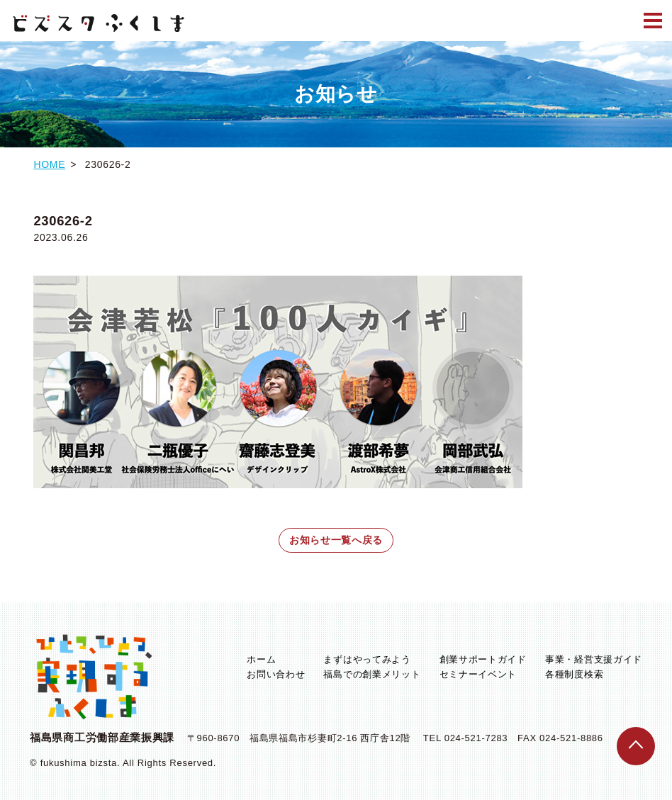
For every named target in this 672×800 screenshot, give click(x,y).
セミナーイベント (478, 674)
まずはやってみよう (367, 659)
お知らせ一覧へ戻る (336, 540)
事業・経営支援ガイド (594, 659)
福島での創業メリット (372, 674)
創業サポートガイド (483, 659)
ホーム (261, 659)
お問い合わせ (276, 674)
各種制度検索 (574, 674)
